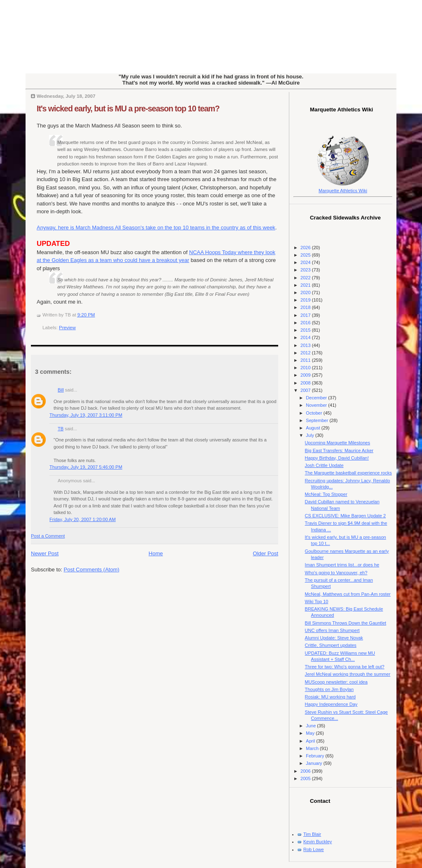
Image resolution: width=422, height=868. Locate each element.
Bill (61, 390)
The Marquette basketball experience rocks (348, 473)
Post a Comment (48, 536)
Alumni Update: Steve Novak (334, 638)
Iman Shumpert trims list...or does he (342, 565)
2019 (306, 300)
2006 (306, 771)
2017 (306, 315)
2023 (306, 270)
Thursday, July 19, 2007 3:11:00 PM (86, 415)
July (311, 435)
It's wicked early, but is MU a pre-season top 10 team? (128, 108)
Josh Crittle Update (324, 465)
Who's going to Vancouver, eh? (336, 573)
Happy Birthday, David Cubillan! (337, 458)
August (313, 428)
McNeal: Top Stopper (326, 494)
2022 (306, 278)
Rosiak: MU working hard (330, 697)
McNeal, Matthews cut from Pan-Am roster (348, 594)
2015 (306, 330)
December (317, 398)
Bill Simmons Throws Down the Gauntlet (346, 623)
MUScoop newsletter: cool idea (336, 682)
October (314, 413)
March (313, 748)
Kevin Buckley (318, 842)
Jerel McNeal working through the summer (348, 674)
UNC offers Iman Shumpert (332, 630)
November (317, 405)
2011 (306, 360)
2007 (306, 390)
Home (156, 553)
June (311, 726)
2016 (306, 323)
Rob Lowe (314, 849)
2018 (306, 307)
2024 (306, 262)
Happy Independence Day (331, 704)
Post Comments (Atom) (92, 570)
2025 (306, 255)
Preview (67, 328)
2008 (306, 383)
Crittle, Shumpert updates (331, 645)
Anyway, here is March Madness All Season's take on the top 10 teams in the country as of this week (156, 228)
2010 (306, 368)
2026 (306, 248)
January (314, 763)
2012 (306, 353)
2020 (306, 292)
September (318, 420)
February (315, 756)
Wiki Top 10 (317, 601)
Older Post (266, 553)
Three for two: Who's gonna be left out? (345, 667)
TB (61, 429)
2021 (306, 285)
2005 (306, 778)
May (311, 733)
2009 (306, 375)
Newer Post (45, 553)
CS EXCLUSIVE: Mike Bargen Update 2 (345, 516)
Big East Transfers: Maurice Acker (339, 451)
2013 (306, 345)
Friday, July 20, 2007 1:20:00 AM (83, 519)
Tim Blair (312, 834)
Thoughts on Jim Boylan (329, 689)
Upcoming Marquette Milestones (338, 443)
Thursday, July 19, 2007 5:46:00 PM (86, 467)
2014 (306, 337)
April (311, 741)
